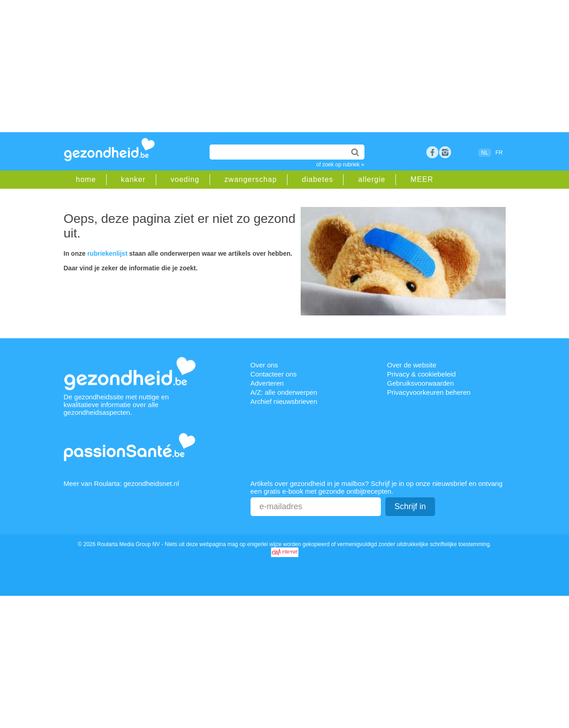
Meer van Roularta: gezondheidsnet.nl (122, 483)
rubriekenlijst (108, 253)
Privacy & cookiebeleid (422, 374)
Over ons (264, 365)
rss (445, 152)
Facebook (432, 152)
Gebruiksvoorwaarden (421, 383)
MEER (422, 179)
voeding (185, 179)
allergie (372, 179)
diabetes (318, 179)
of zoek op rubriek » (340, 165)
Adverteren (267, 383)
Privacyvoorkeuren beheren (429, 392)
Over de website (412, 365)
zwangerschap (251, 179)
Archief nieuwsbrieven (284, 401)
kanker (133, 179)
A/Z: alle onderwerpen (284, 392)
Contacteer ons (274, 374)
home (86, 179)
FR (499, 153)
